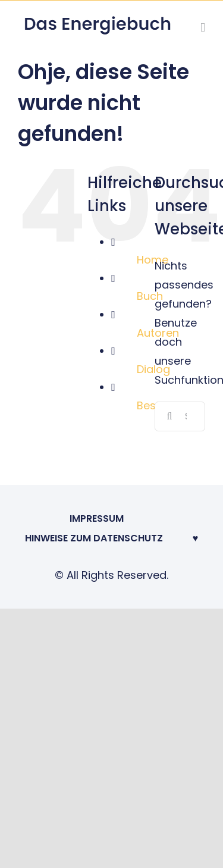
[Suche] (169, 416)
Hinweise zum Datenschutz (94, 538)
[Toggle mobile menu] (203, 28)
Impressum (97, 518)
